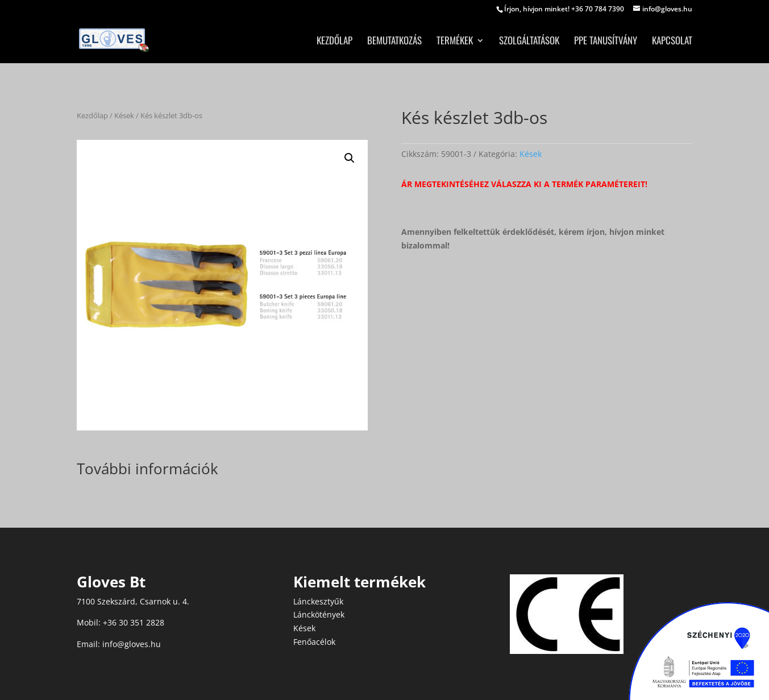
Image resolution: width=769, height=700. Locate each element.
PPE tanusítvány (606, 42)
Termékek (455, 42)
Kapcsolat (672, 42)
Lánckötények (319, 614)
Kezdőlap (334, 42)
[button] (350, 158)
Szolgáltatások (529, 42)
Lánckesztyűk (318, 601)
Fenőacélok (314, 642)
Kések (124, 115)
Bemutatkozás (394, 42)
